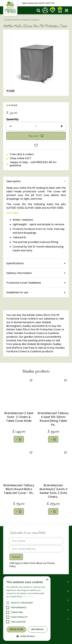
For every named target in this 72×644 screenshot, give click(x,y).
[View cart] (60, 10)
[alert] (27, 609)
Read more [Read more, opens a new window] (28, 597)
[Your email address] (36, 549)
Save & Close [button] (16, 629)
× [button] (47, 580)
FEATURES (12, 213)
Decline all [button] (38, 629)
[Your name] (36, 541)
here (18, 563)
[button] (27, 636)
